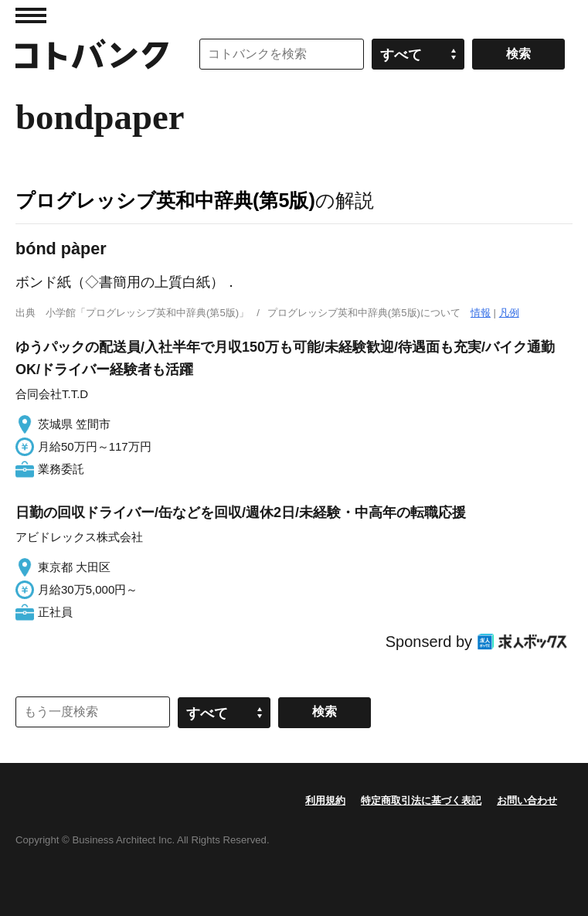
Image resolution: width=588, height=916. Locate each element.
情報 (481, 313)
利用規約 (325, 800)
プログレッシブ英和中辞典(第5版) (165, 200)
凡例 (509, 313)
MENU (31, 15)
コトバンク (92, 54)
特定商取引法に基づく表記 (421, 800)
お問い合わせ (527, 800)
